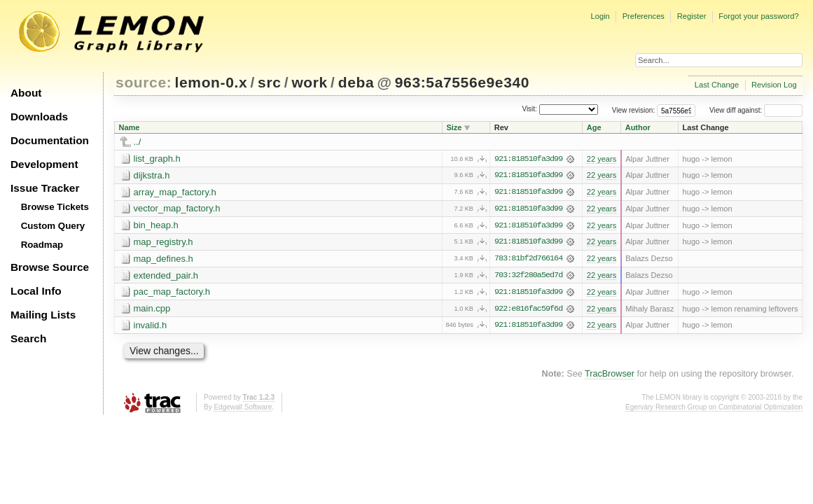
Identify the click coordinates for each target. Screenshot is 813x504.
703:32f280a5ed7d (528, 276)
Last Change (717, 85)
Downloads (39, 117)
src (269, 82)
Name (130, 127)
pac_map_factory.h (172, 293)
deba (356, 82)
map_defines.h (164, 259)
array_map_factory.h (175, 192)
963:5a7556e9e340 (462, 82)
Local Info (36, 291)
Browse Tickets (55, 207)
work (310, 82)
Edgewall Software (243, 408)
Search (28, 338)
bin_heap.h (156, 226)
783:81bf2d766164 (528, 260)
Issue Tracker (45, 188)
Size (454, 127)
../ (138, 142)
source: (144, 82)
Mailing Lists (43, 315)
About (26, 93)
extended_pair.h (166, 276)
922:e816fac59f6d (528, 310)
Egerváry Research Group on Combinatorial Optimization (714, 408)
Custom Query (53, 226)
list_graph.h (157, 159)
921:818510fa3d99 (528, 159)
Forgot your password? (758, 16)
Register (692, 16)
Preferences (644, 16)
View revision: (634, 110)
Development (44, 164)
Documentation (50, 140)
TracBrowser (610, 375)
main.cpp (152, 310)
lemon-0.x (211, 82)
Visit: (529, 110)
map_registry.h (164, 243)
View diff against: (756, 110)
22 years (602, 159)
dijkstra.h (152, 175)
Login (600, 16)
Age (594, 127)
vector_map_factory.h (177, 209)
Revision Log (774, 85)
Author (638, 127)
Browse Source (50, 267)
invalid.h (151, 327)
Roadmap (42, 245)
